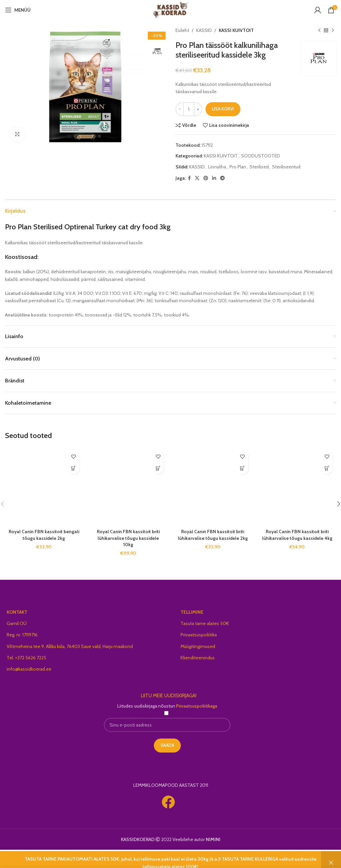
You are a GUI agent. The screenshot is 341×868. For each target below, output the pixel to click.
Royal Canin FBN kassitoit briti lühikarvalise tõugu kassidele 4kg (297, 535)
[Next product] (333, 30)
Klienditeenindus (198, 658)
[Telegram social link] (222, 178)
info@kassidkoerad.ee (29, 669)
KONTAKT (17, 612)
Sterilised (259, 167)
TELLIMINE (192, 612)
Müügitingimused (198, 646)
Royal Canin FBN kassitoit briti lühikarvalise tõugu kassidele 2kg (213, 535)
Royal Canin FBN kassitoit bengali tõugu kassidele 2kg (44, 535)
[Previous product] (319, 30)
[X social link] (197, 178)
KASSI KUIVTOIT (236, 30)
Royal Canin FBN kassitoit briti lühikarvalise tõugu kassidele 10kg (128, 538)
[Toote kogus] (189, 109)
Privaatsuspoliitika (199, 635)
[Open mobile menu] (18, 10)
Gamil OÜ (17, 623)
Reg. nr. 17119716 (22, 635)
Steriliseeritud (286, 167)
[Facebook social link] (189, 178)
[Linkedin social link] (214, 178)
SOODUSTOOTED (261, 156)
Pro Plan (238, 167)
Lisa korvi (223, 109)
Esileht (182, 30)
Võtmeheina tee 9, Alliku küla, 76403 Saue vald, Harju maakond (70, 646)
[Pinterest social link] (206, 178)
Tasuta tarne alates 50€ (205, 623)
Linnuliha (217, 167)
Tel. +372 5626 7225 (26, 658)
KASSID (204, 30)
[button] (74, 468)
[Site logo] (171, 9)
